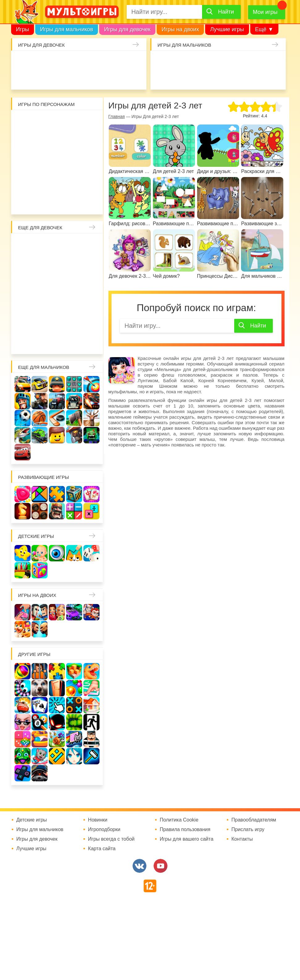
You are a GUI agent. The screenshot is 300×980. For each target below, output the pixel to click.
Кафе (41, 277)
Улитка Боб (73, 121)
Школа (41, 244)
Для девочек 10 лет (90, 342)
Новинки (98, 820)
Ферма (73, 293)
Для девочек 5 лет (90, 326)
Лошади (57, 244)
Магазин (57, 277)
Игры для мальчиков (67, 29)
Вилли (41, 121)
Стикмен (57, 137)
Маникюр (136, 61)
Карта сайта (102, 849)
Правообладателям (254, 820)
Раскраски (73, 244)
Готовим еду (120, 78)
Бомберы (65, 203)
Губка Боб (90, 154)
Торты (103, 78)
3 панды (24, 137)
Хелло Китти (57, 170)
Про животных (57, 326)
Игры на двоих (180, 29)
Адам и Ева (57, 121)
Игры (23, 29)
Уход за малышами (54, 61)
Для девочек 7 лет (41, 342)
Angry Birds (90, 170)
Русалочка (24, 277)
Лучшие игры (227, 29)
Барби (71, 61)
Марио (73, 170)
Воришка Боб (41, 137)
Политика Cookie (179, 820)
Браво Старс (161, 78)
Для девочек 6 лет (24, 342)
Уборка (87, 61)
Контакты (242, 839)
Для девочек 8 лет (57, 342)
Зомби (194, 61)
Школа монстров (41, 293)
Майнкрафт (210, 61)
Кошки (120, 61)
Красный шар (90, 121)
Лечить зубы (41, 326)
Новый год (73, 310)
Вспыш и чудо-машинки (41, 154)
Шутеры (194, 78)
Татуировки (87, 78)
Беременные (24, 310)
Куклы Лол (38, 78)
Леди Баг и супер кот (73, 137)
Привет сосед (177, 78)
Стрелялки (177, 61)
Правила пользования (185, 830)
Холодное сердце (24, 293)
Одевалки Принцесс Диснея (41, 310)
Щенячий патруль (73, 186)
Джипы (275, 78)
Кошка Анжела (73, 277)
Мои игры (265, 12)
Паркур (243, 78)
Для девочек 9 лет (73, 342)
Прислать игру (248, 830)
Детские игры (36, 536)
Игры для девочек (127, 29)
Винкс (24, 244)
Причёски (57, 260)
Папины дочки (57, 310)
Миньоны (24, 186)
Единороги (22, 78)
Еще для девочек (40, 228)
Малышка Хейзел (38, 61)
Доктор (103, 61)
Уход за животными (136, 78)
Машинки (226, 78)
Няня (90, 244)
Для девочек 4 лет (73, 326)
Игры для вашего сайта (187, 839)
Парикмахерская (90, 260)
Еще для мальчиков (44, 367)
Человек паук (90, 186)
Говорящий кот (41, 186)
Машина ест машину (210, 78)
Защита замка (259, 61)
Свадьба (90, 277)
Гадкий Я (49, 203)
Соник (57, 186)
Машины (275, 61)
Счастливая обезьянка (24, 170)
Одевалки (22, 61)
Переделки (90, 310)
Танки (243, 61)
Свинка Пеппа (41, 170)
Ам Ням (73, 154)
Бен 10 (90, 137)
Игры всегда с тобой (111, 839)
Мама (24, 260)
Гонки (161, 61)
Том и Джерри (24, 154)
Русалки (57, 293)
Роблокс (24, 121)
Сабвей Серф (57, 154)
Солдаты (226, 61)
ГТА (259, 78)
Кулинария (71, 78)
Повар (24, 326)
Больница (41, 260)
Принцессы (73, 260)
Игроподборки (104, 830)
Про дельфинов (54, 78)
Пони (90, 293)
